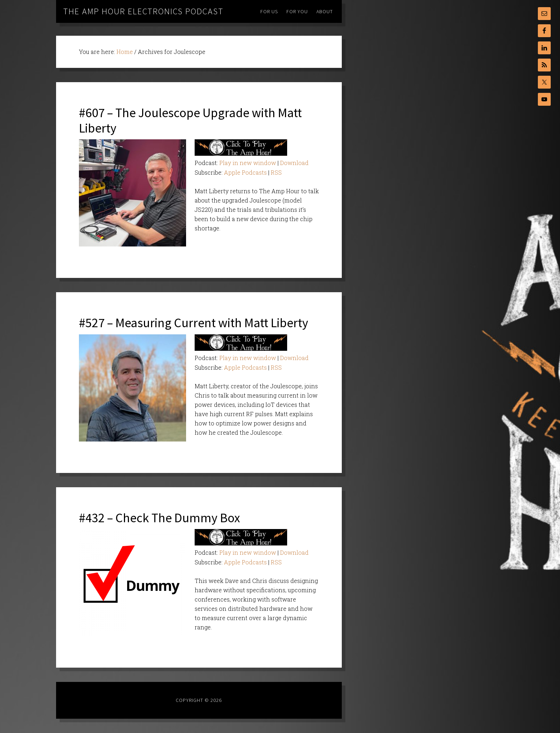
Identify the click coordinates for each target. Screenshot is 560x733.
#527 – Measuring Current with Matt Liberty (194, 323)
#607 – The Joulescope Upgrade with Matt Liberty (190, 120)
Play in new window (248, 163)
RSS (276, 172)
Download (294, 163)
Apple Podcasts (245, 172)
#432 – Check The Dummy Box (159, 518)
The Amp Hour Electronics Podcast (143, 11)
